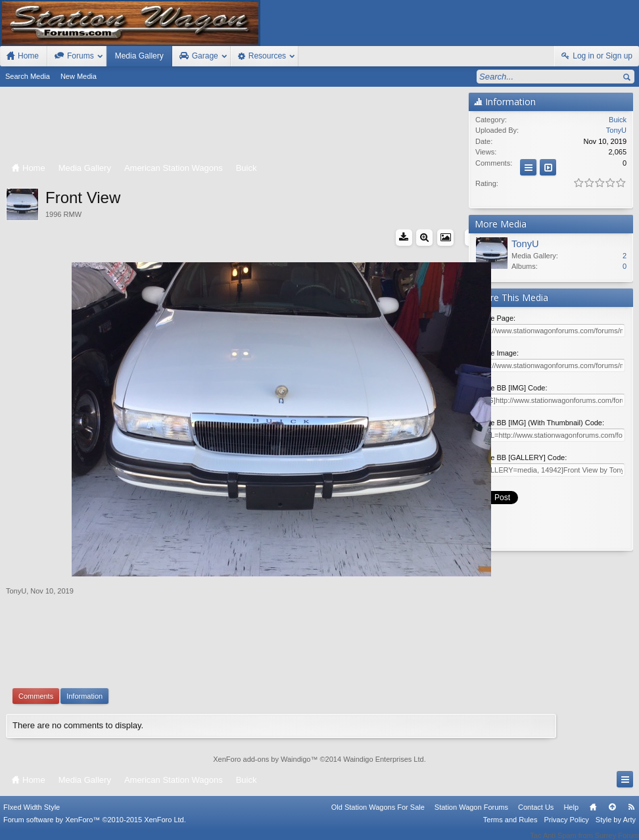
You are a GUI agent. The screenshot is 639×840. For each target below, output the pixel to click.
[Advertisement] (234, 126)
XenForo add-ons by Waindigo (262, 759)
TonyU (16, 591)
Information (84, 696)
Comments (36, 696)
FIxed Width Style (32, 816)
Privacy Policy (566, 828)
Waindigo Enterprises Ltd (384, 759)
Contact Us (536, 816)
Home (593, 816)
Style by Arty (616, 828)
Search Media (28, 76)
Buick (618, 120)
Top (612, 816)
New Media (79, 76)
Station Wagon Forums (471, 816)
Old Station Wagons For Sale (378, 816)
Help (571, 816)
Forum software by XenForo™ (95, 828)
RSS (631, 816)
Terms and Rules (510, 828)
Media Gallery (139, 56)
